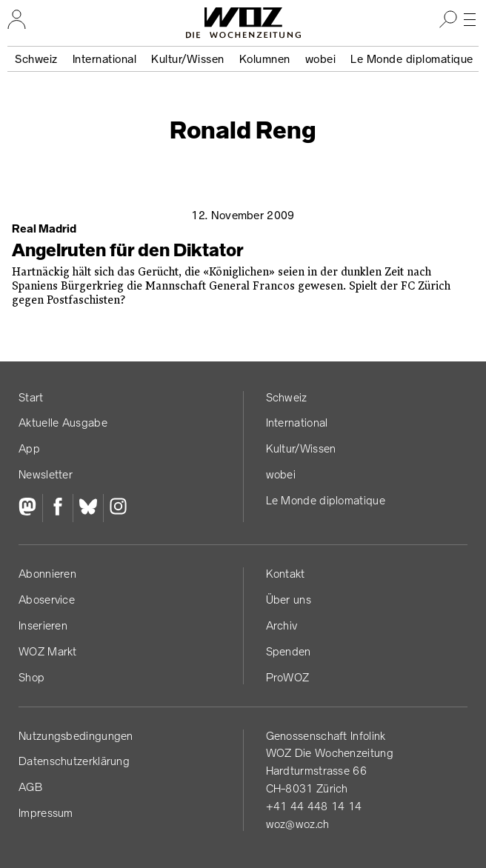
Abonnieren (47, 574)
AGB (30, 787)
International (105, 59)
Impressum (46, 813)
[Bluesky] (88, 508)
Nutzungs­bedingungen (76, 736)
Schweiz (36, 59)
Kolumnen (265, 59)
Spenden (289, 651)
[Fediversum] (30, 508)
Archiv (282, 625)
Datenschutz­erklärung (74, 761)
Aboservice (47, 600)
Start (31, 397)
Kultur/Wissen (188, 59)
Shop (31, 677)
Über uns (289, 600)
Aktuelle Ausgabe (63, 423)
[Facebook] (57, 508)
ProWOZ (288, 677)
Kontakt (286, 574)
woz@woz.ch (298, 824)
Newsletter (46, 474)
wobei (321, 59)
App (29, 448)
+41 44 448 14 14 (314, 806)
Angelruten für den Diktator (127, 250)
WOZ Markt (48, 651)
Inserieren (43, 625)
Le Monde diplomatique (412, 59)
